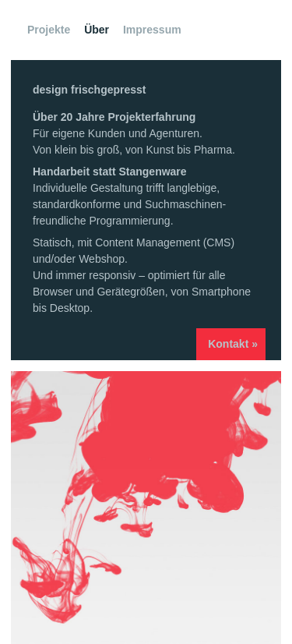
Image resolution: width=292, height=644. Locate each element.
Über (97, 30)
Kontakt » (233, 344)
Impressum (152, 30)
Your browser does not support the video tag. (146, 508)
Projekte (49, 30)
